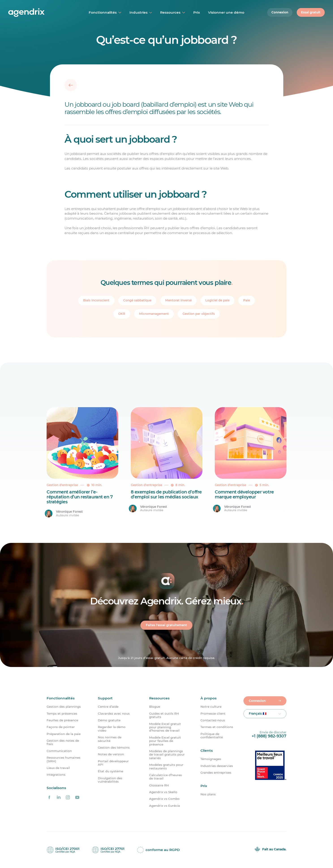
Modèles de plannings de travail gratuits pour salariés (167, 755)
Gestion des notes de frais (63, 742)
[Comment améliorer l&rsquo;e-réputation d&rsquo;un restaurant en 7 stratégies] (82, 463)
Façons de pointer (61, 727)
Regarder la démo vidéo (112, 729)
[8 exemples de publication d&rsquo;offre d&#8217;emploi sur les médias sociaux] (167, 463)
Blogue (155, 707)
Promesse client (213, 714)
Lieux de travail (58, 768)
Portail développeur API (113, 763)
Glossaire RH (159, 785)
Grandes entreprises (216, 773)
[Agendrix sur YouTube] (77, 798)
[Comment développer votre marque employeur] (251, 463)
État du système (111, 771)
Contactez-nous (213, 720)
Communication (59, 751)
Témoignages (211, 759)
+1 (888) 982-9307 (269, 736)
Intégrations (56, 775)
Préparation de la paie (64, 734)
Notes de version (111, 754)
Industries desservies (217, 766)
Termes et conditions (217, 727)
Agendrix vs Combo (164, 799)
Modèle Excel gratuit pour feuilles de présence (165, 741)
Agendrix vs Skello (163, 792)
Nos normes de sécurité (110, 739)
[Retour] (71, 85)
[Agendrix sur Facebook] (49, 798)
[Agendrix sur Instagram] (68, 798)
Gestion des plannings (64, 707)
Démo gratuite (109, 720)
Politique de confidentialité (212, 736)
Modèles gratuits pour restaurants (166, 766)
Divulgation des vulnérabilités (110, 780)
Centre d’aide (108, 707)
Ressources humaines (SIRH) (63, 759)
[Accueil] (37, 13)
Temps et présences (62, 714)
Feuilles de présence (62, 720)
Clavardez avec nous (114, 714)
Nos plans (208, 795)
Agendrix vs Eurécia (164, 806)
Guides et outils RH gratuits (164, 715)
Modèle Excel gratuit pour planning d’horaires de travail (165, 727)
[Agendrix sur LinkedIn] (59, 798)
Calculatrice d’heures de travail (165, 777)
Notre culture (211, 707)
